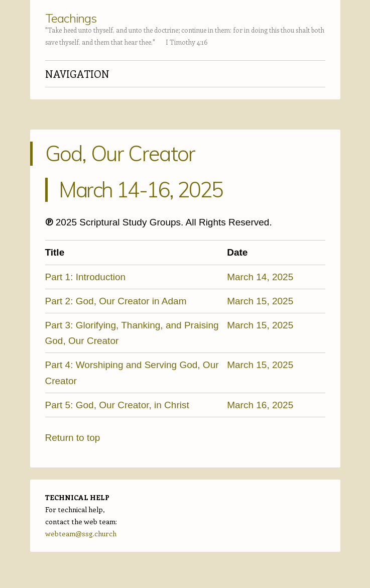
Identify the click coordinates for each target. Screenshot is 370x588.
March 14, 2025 (260, 277)
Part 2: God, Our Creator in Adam (116, 301)
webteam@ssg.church (81, 534)
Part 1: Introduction (86, 277)
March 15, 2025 (260, 301)
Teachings (71, 18)
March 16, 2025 (260, 405)
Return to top (73, 438)
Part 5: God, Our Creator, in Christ (117, 405)
